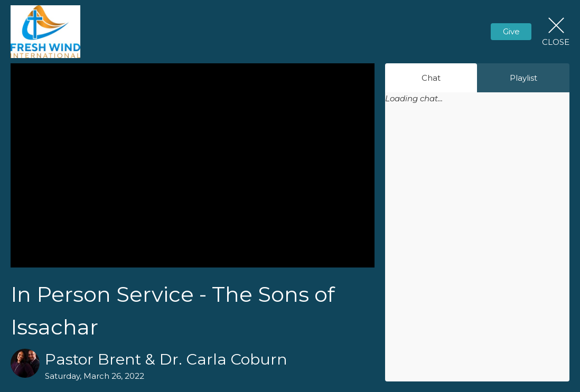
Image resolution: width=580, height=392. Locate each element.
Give (511, 31)
